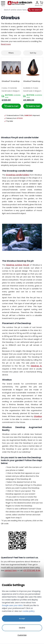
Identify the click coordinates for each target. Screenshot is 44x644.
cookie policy (28, 611)
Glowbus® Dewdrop (32, 81)
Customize (22, 635)
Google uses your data (12, 605)
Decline (22, 628)
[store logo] (20, 4)
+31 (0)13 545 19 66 (32, 570)
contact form (11, 570)
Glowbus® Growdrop (11, 81)
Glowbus (38, 416)
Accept (22, 619)
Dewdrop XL (36, 366)
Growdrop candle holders (18, 175)
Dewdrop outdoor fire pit (18, 265)
